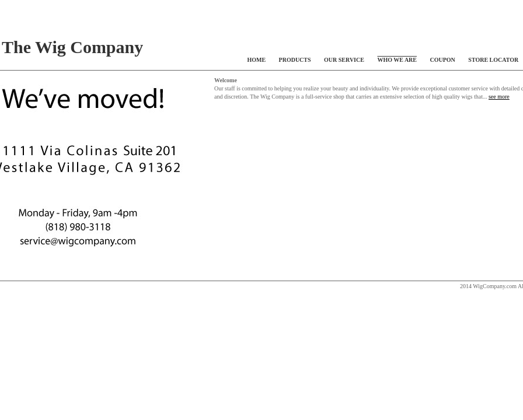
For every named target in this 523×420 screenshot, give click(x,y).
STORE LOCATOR (493, 60)
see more (499, 97)
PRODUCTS (295, 60)
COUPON (443, 60)
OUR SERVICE (344, 60)
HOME (256, 60)
